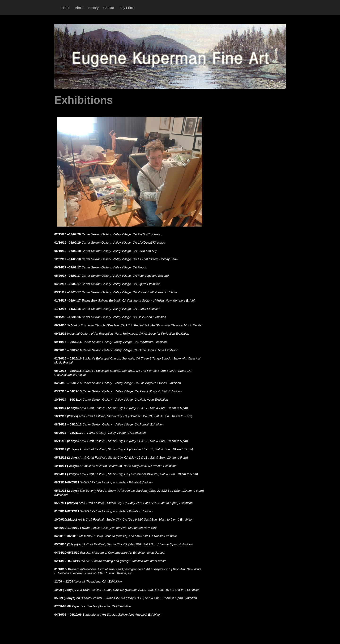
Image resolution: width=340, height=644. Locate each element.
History (93, 8)
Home (66, 8)
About (79, 8)
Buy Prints (127, 8)
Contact (109, 8)
